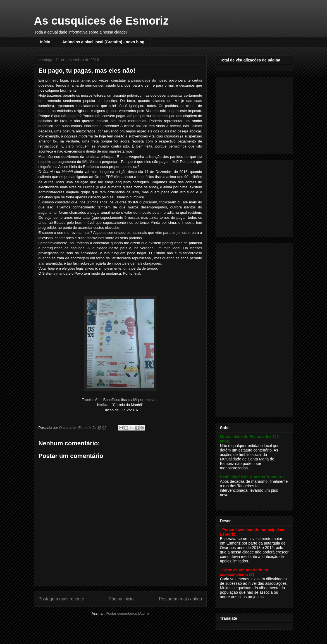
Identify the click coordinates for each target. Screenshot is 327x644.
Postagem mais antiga (180, 599)
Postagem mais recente (61, 599)
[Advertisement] (255, 114)
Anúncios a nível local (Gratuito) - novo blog (103, 42)
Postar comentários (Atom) (127, 613)
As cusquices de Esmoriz (101, 21)
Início (45, 42)
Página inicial (121, 599)
